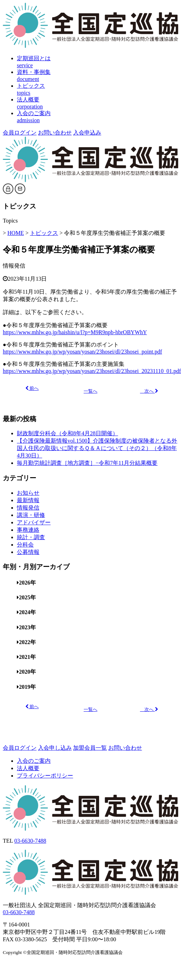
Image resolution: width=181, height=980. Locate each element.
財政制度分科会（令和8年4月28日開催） (67, 433)
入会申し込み (55, 748)
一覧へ (90, 391)
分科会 (25, 545)
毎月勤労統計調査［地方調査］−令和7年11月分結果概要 (87, 463)
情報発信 (14, 266)
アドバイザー (34, 522)
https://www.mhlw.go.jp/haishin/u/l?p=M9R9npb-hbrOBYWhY (75, 332)
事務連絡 (28, 530)
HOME (16, 233)
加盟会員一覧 (90, 748)
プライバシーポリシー (45, 776)
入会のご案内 (34, 761)
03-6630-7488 (30, 841)
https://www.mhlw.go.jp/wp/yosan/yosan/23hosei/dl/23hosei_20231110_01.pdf (92, 371)
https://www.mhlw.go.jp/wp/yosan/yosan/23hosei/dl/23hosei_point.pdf (82, 352)
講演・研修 (31, 515)
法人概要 (28, 768)
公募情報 (28, 552)
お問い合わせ (55, 133)
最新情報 (28, 500)
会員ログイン (20, 133)
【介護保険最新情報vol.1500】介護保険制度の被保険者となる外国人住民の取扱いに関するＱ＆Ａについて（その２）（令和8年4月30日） (97, 448)
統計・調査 (31, 537)
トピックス (44, 233)
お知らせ (28, 493)
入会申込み (87, 133)
